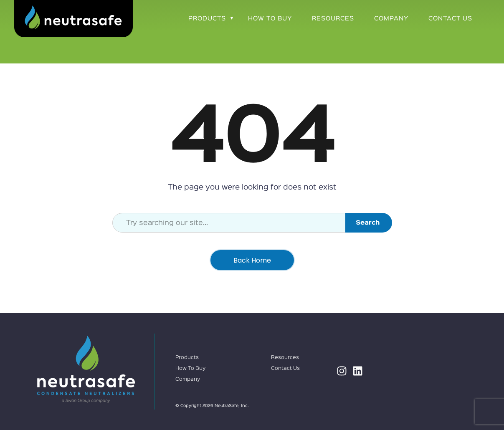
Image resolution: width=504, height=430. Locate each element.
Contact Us (450, 19)
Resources (333, 19)
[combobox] (229, 223)
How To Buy (270, 19)
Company (391, 19)
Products (207, 19)
